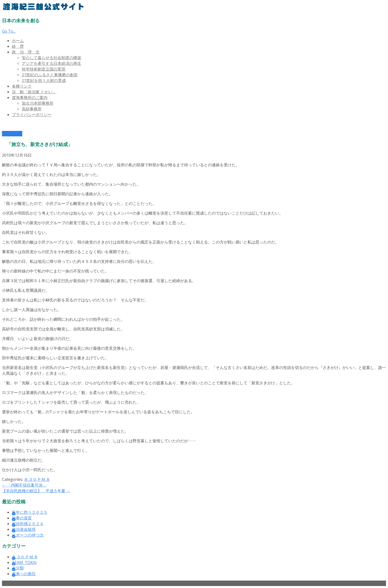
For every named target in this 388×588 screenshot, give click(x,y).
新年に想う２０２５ (30, 512)
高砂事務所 (32, 109)
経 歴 (18, 46)
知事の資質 (22, 518)
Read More (12, 134)
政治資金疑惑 (24, 529)
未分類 (18, 568)
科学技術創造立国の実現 (44, 69)
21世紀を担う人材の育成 (44, 80)
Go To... (9, 31)
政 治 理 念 (26, 52)
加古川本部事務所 (38, 103)
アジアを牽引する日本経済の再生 (51, 63)
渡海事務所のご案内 (30, 98)
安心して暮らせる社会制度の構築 (51, 58)
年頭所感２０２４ (28, 524)
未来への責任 (24, 574)
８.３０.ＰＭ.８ (37, 479)
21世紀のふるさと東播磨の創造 (50, 75)
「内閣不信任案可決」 (24, 485)
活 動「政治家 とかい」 (34, 92)
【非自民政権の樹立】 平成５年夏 (36, 491)
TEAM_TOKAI (24, 563)
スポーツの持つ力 (28, 535)
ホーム (18, 41)
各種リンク (22, 86)
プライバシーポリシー (32, 115)
